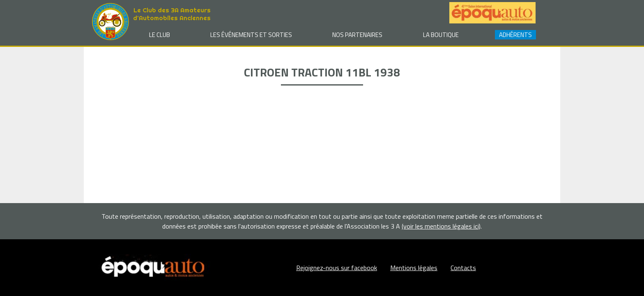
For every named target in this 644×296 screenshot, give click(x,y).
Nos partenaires (357, 35)
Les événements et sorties (251, 35)
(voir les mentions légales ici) (441, 226)
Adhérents (515, 35)
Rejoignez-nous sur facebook (337, 268)
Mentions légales (414, 268)
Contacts (463, 268)
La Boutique (441, 35)
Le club (160, 35)
